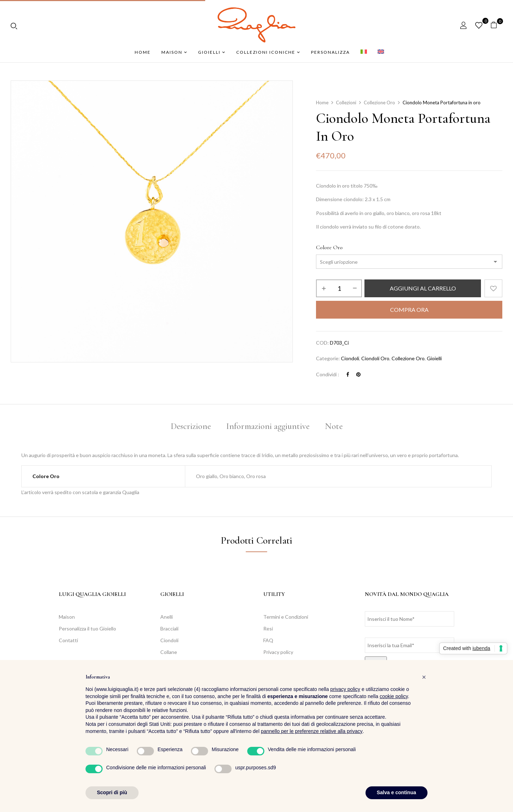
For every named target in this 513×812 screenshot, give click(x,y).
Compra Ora (409, 310)
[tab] (191, 427)
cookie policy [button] (394, 696)
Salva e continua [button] (397, 792)
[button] (496, 25)
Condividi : (328, 374)
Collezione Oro (379, 103)
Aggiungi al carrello (423, 288)
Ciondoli (350, 358)
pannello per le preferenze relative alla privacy (312, 731)
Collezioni (346, 103)
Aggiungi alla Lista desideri (493, 288)
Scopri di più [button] (112, 792)
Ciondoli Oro (375, 358)
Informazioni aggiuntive (268, 426)
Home (322, 103)
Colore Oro (329, 247)
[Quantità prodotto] (339, 288)
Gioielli (434, 358)
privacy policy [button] (345, 689)
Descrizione (191, 426)
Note (334, 426)
